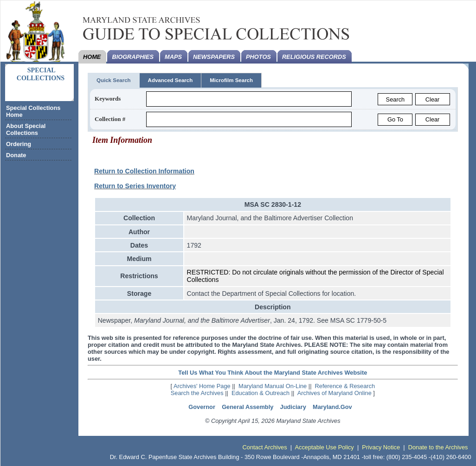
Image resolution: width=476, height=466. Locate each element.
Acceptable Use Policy (324, 447)
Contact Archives (265, 447)
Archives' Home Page (202, 386)
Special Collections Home (33, 111)
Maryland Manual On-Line (273, 386)
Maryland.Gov (332, 407)
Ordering (19, 144)
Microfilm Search (231, 80)
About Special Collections (26, 129)
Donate (16, 155)
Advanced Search (170, 80)
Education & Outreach (261, 393)
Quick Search (114, 80)
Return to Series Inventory (135, 186)
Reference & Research (345, 386)
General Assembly (248, 407)
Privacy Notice (381, 447)
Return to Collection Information (144, 171)
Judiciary (293, 407)
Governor (202, 407)
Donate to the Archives (438, 447)
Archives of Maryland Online (334, 393)
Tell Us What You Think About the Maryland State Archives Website (273, 373)
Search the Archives (197, 393)
